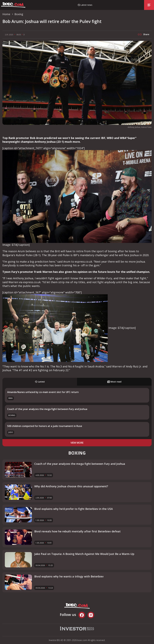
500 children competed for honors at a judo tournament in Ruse (45, 426)
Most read (114, 382)
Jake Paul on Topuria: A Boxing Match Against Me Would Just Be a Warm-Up (84, 554)
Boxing (12, 415)
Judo (11, 432)
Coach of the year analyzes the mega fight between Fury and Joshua (47, 409)
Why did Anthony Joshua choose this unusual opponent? (71, 486)
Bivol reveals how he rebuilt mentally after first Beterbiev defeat (77, 531)
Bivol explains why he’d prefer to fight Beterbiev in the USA (74, 509)
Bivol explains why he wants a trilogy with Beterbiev (69, 576)
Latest (40, 382)
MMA (11, 398)
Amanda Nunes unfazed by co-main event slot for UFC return (43, 392)
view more (77, 443)
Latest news (86, 5)
